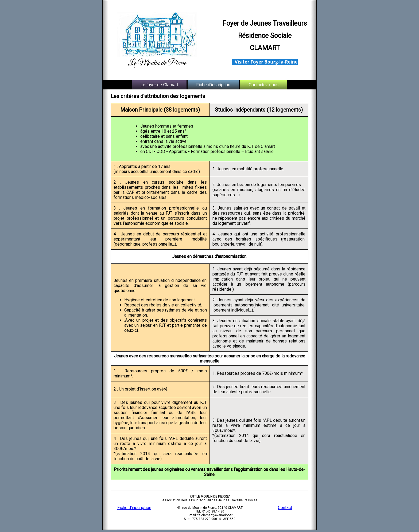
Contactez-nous (263, 85)
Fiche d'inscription (213, 85)
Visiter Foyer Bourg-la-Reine (266, 62)
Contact (285, 508)
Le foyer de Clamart (159, 85)
